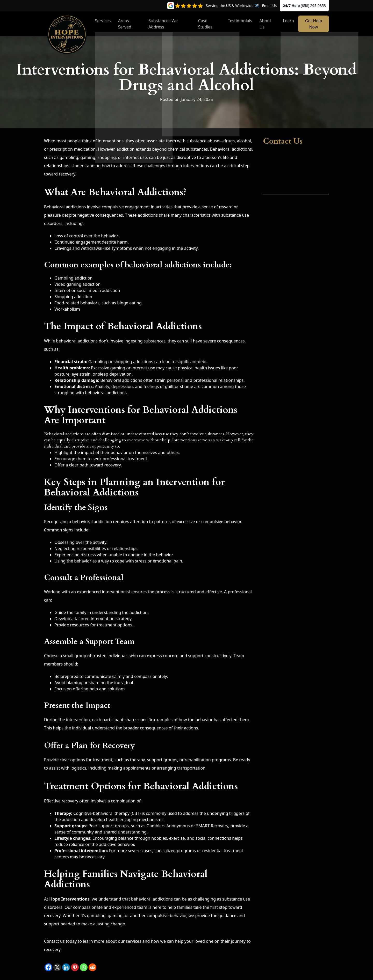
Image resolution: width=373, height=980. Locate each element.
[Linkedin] (66, 967)
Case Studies (205, 24)
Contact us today (60, 941)
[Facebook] (48, 967)
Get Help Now (314, 24)
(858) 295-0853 (313, 6)
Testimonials (240, 21)
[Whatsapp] (84, 967)
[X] (57, 967)
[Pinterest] (75, 967)
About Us (265, 24)
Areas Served (125, 24)
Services (103, 21)
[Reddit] (92, 967)
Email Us (270, 6)
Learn (288, 21)
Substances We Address (163, 24)
